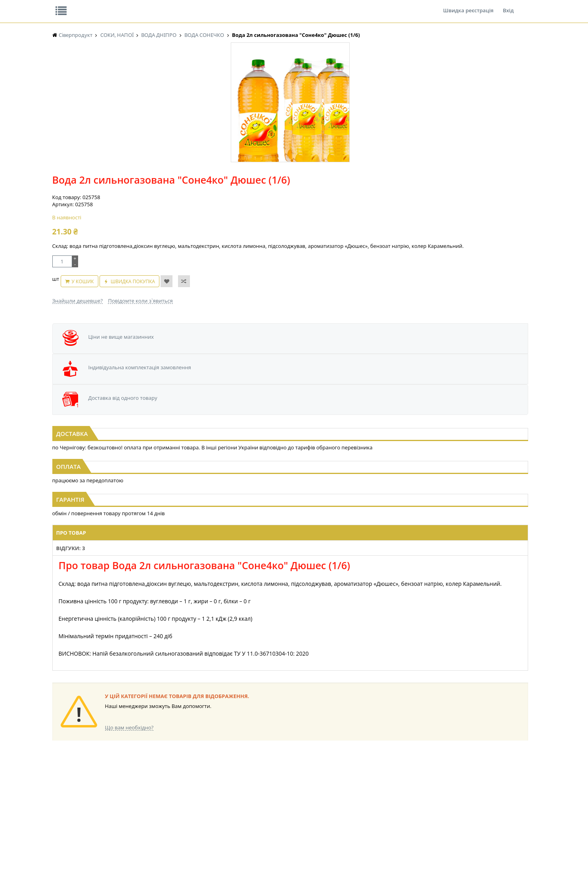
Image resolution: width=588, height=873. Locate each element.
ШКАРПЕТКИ (399, 771)
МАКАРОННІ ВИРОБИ (210, 786)
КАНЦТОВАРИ (400, 763)
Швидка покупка (334, 199)
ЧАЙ (57, 778)
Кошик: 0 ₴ (479, 84)
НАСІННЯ (63, 801)
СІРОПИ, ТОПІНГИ (206, 763)
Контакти (185, 6)
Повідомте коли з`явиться (311, 214)
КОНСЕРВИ (198, 771)
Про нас (70, 6)
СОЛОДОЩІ (265, 793)
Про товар (184, 466)
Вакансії (145, 6)
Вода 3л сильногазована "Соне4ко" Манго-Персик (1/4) (294, 360)
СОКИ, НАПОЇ (267, 786)
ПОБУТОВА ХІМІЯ (404, 778)
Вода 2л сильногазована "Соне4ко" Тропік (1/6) (456, 357)
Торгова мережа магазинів (290, 620)
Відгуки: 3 (221, 466)
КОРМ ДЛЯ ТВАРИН (207, 778)
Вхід (508, 6)
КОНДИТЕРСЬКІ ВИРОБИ (147, 809)
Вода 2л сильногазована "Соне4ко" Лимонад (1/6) (133, 360)
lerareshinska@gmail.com (117, 855)
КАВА (58, 786)
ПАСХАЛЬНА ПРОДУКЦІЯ (280, 778)
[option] (132, 184)
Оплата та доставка (223, 83)
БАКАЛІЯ (62, 793)
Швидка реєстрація (468, 6)
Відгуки (107, 6)
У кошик (284, 199)
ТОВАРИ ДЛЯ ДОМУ (341, 778)
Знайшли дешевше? (248, 214)
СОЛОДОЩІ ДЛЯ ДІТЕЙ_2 (281, 801)
